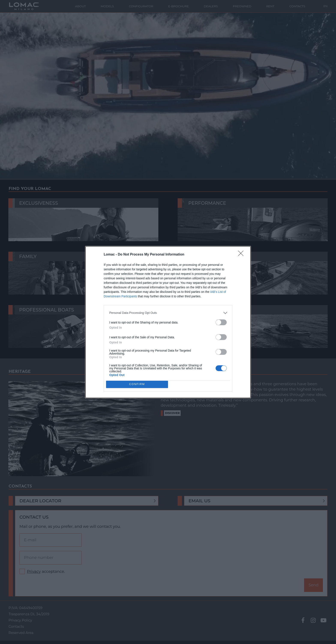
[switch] (221, 322)
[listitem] (168, 313)
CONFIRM (137, 384)
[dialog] (168, 322)
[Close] (242, 255)
